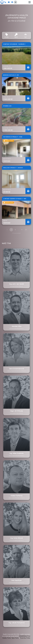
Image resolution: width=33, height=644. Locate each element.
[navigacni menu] (30, 2)
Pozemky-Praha (25, 638)
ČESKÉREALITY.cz (25, 636)
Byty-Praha (15, 638)
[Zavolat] (5, 2)
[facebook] (12, 2)
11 (22, 230)
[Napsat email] (9, 2)
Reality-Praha (7, 638)
